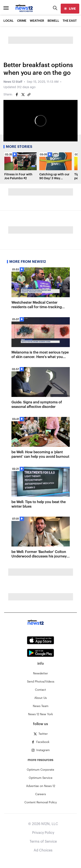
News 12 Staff (13, 82)
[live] (70, 9)
